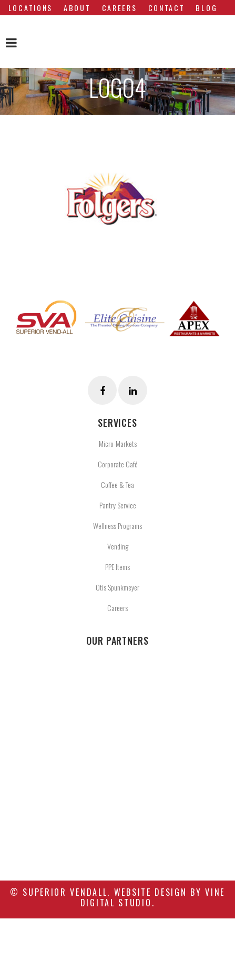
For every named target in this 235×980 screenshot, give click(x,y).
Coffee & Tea (118, 484)
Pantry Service (118, 505)
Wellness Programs (118, 526)
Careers (118, 608)
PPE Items (118, 567)
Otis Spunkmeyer (118, 587)
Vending (118, 546)
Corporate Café (118, 464)
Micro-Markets (118, 443)
